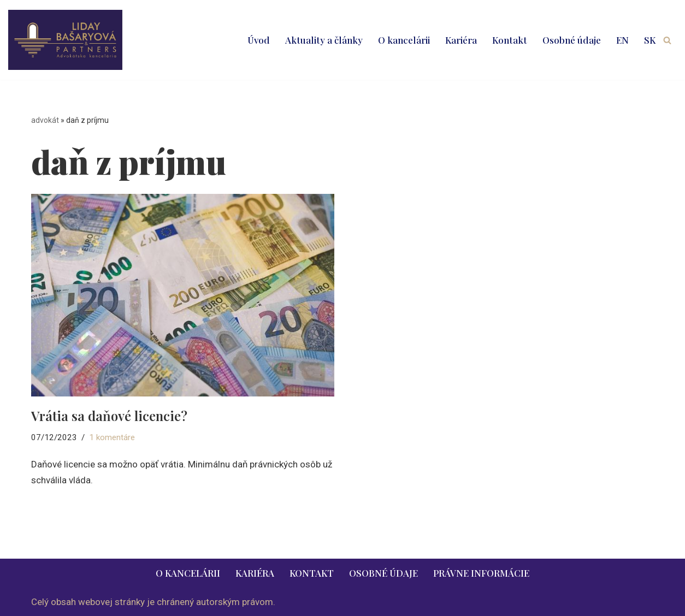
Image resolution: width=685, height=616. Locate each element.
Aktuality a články (324, 40)
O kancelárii (404, 40)
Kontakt (510, 40)
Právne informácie (481, 573)
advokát (45, 120)
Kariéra (461, 40)
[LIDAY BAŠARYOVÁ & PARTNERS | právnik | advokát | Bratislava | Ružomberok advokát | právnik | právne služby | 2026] (65, 40)
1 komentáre (112, 437)
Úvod (259, 40)
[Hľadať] (667, 40)
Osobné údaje (572, 40)
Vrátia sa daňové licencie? (109, 416)
